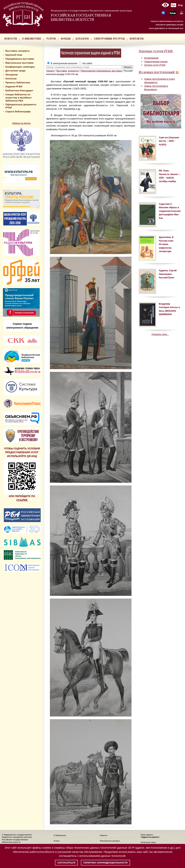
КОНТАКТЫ (137, 39)
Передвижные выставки (20, 59)
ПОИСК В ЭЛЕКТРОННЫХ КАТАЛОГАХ (167, 21)
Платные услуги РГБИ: (156, 51)
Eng (180, 5)
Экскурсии (12, 75)
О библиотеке (60, 835)
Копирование (151, 58)
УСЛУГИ (51, 39)
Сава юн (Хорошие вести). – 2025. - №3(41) (169, 141)
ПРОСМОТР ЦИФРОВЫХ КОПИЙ (169, 25)
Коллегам (11, 79)
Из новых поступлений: (157, 72)
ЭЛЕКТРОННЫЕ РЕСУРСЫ (109, 39)
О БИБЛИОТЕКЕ (32, 39)
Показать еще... (160, 334)
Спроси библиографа (18, 112)
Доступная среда (15, 71)
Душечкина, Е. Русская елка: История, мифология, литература (166, 244)
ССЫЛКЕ (22, 500)
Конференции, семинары (20, 67)
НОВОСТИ (11, 39)
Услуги (56, 841)
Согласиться (66, 863)
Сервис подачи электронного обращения (22, 326)
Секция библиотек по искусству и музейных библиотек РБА (18, 98)
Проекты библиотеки (18, 83)
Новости (103, 835)
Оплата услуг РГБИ (155, 65)
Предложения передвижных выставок (102, 71)
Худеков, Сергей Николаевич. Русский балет (168, 274)
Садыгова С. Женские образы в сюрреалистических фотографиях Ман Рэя (170, 211)
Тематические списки (156, 62)
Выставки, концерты (18, 51)
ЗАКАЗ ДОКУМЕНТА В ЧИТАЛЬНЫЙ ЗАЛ (166, 28)
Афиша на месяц (21, 123)
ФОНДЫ (66, 39)
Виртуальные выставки (19, 63)
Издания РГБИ (14, 87)
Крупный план (14, 55)
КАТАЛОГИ (82, 39)
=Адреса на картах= (150, 837)
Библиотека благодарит (19, 91)
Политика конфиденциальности (106, 863)
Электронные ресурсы (110, 841)
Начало (50, 71)
